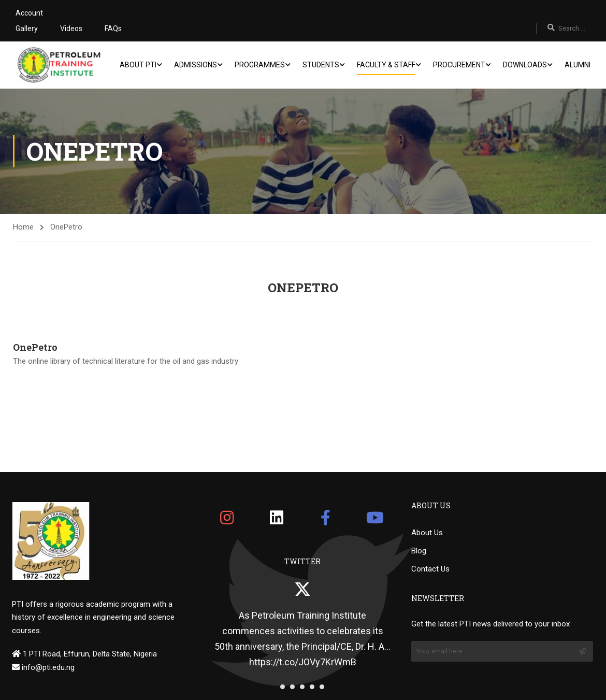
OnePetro (35, 347)
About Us (427, 533)
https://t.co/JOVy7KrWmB (303, 662)
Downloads (525, 65)
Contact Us (430, 569)
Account (29, 13)
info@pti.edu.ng (47, 667)
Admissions (196, 65)
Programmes (260, 65)
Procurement (459, 65)
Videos (71, 28)
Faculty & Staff (386, 65)
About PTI (138, 65)
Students (321, 65)
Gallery (27, 28)
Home (23, 227)
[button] (283, 687)
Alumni (578, 65)
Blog (419, 551)
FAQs (113, 28)
